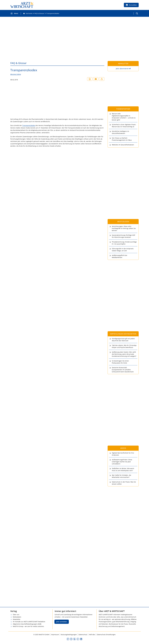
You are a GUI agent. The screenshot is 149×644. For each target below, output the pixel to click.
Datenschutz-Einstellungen (106, 635)
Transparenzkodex (29, 125)
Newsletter (17, 619)
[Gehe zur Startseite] (28, 13)
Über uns (16, 615)
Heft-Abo (92, 635)
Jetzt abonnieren (122, 69)
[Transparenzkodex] (53, 13)
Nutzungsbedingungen (69, 635)
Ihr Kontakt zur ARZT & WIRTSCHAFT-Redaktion (29, 622)
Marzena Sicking (16, 74)
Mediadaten (17, 617)
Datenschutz (83, 635)
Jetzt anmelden (62, 622)
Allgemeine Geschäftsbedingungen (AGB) (27, 624)
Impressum (55, 635)
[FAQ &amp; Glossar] (39, 13)
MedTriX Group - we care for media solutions (28, 626)
